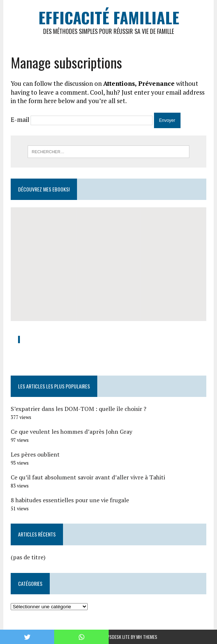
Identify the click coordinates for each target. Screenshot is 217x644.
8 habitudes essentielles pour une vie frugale (70, 500)
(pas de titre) (28, 557)
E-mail (20, 119)
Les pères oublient (35, 454)
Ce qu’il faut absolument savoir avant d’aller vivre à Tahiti (88, 477)
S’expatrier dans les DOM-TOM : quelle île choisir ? (78, 409)
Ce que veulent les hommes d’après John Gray (71, 432)
